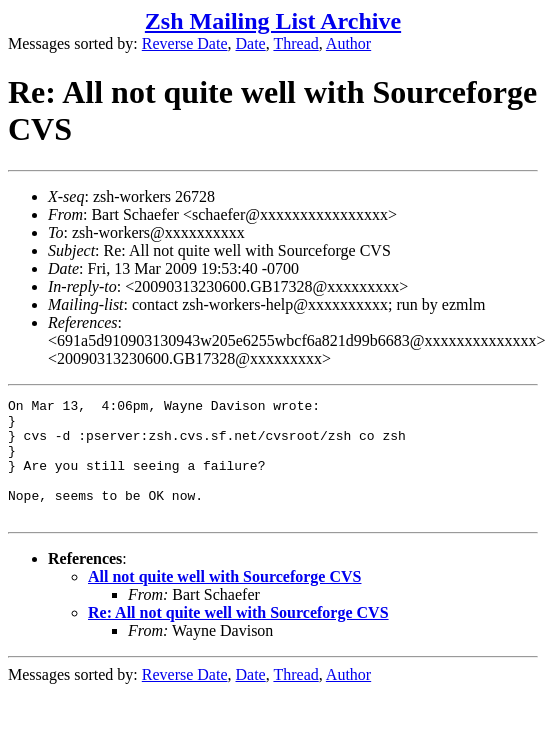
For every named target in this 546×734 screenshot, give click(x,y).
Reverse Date (185, 43)
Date (251, 43)
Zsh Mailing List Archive (273, 21)
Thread (295, 43)
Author (348, 43)
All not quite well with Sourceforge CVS (224, 600)
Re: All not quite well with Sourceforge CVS (238, 636)
